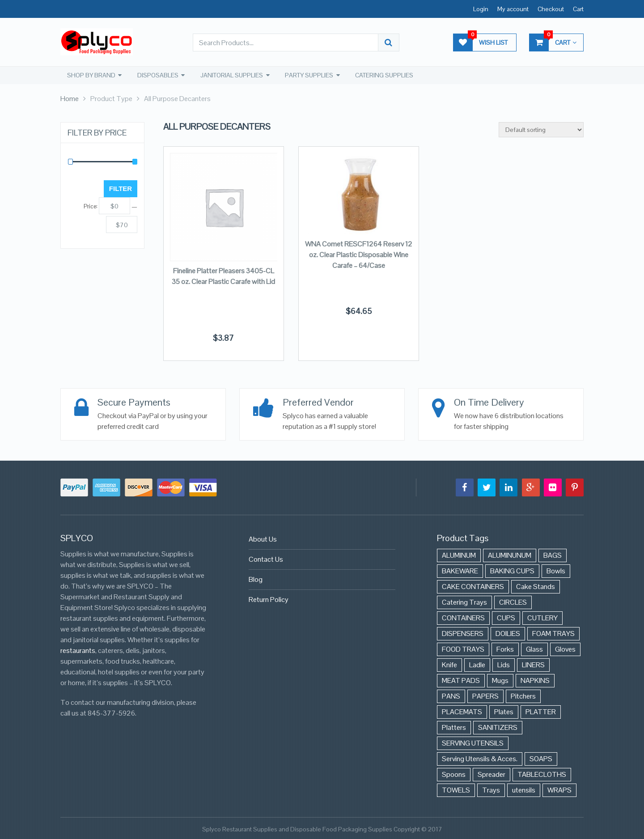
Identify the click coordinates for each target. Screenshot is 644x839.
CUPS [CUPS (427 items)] (506, 617)
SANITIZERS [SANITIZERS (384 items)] (498, 727)
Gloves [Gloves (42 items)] (565, 649)
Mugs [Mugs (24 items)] (500, 680)
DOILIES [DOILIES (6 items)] (508, 633)
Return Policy (269, 599)
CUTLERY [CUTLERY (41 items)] (542, 617)
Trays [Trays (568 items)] (491, 790)
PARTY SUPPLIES (309, 75)
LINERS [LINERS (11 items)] (533, 664)
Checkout (551, 9)
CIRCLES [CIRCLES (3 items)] (513, 602)
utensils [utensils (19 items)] (524, 790)
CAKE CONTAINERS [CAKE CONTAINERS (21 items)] (473, 586)
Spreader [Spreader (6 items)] (491, 774)
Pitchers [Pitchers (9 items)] (523, 696)
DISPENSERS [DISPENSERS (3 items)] (463, 633)
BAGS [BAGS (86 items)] (553, 555)
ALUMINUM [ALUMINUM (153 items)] (459, 555)
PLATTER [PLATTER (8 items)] (541, 711)
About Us (263, 539)
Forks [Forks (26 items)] (505, 649)
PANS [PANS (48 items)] (451, 696)
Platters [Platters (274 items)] (454, 727)
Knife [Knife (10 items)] (449, 664)
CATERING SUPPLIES (384, 75)
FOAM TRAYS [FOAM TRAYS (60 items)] (553, 633)
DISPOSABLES (157, 75)
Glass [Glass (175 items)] (534, 649)
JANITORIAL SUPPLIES (231, 75)
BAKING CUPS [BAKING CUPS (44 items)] (512, 570)
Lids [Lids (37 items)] (504, 664)
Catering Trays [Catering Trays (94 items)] (464, 602)
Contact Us (266, 559)
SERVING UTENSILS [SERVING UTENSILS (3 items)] (473, 743)
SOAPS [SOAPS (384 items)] (541, 758)
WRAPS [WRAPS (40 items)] (559, 790)
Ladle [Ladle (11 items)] (477, 664)
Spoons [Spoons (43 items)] (454, 774)
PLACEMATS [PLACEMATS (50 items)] (462, 711)
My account (513, 9)
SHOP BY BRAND (91, 75)
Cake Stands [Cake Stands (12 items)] (536, 586)
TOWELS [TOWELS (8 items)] (456, 790)
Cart (578, 9)
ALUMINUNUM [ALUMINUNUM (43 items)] (510, 555)
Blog (256, 579)
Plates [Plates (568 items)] (504, 711)
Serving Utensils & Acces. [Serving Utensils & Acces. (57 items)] (480, 758)
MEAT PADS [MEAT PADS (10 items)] (461, 680)
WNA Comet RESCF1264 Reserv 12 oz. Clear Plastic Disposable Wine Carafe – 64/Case (359, 254)
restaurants (78, 650)
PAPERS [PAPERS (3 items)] (485, 696)
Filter (121, 189)
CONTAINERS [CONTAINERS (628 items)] (463, 617)
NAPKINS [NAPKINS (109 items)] (535, 680)
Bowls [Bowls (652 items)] (556, 570)
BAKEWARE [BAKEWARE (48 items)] (460, 570)
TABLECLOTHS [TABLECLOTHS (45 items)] (542, 774)
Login (481, 9)
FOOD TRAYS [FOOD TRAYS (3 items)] (463, 649)
